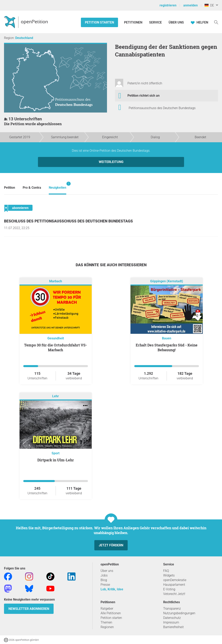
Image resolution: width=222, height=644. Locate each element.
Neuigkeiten (58, 186)
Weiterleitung (111, 162)
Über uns (107, 571)
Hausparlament (174, 585)
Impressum (171, 622)
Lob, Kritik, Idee (112, 589)
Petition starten (99, 22)
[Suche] (216, 22)
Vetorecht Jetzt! (174, 594)
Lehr (55, 396)
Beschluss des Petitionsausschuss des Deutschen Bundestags (68, 221)
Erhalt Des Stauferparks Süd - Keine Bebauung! (167, 347)
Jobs (104, 575)
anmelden (190, 5)
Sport (55, 453)
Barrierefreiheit (173, 627)
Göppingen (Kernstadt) (167, 281)
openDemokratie (175, 580)
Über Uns (176, 22)
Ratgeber (107, 609)
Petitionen (134, 22)
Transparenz (172, 609)
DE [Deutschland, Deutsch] (209, 5)
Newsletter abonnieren (29, 609)
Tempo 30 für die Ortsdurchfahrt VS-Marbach (55, 347)
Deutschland (24, 38)
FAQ (166, 571)
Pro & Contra (32, 188)
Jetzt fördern (111, 545)
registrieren (168, 5)
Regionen (107, 627)
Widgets (169, 575)
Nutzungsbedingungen (179, 613)
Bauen (167, 338)
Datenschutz (172, 618)
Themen (106, 622)
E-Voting (169, 589)
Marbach (56, 281)
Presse (105, 585)
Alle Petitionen (111, 613)
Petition (10, 188)
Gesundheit (56, 338)
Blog (104, 580)
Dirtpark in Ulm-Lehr (56, 460)
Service (155, 22)
